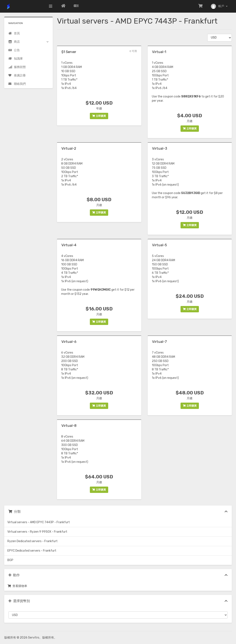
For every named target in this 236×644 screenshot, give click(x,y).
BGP (10, 560)
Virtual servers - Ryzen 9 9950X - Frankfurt (37, 532)
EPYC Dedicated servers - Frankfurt (32, 551)
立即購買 (99, 116)
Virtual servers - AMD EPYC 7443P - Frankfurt (39, 522)
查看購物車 (17, 586)
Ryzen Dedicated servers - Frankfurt (32, 541)
